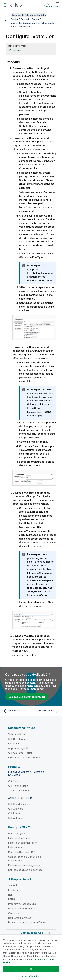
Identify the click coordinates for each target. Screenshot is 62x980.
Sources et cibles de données (25, 870)
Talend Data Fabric (19, 790)
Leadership (15, 890)
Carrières (13, 913)
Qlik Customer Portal (20, 752)
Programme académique (22, 904)
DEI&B (12, 899)
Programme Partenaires (22, 908)
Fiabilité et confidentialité (22, 842)
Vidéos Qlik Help (18, 734)
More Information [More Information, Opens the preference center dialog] (31, 976)
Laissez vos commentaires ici (27, 696)
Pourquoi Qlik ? (17, 833)
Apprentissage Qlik (19, 748)
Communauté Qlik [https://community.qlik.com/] (32, 932)
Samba (14, 19)
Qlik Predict (15, 813)
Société (13, 885)
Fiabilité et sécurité (19, 838)
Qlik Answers (16, 808)
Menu (57, 6)
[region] (31, 957)
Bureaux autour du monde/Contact (28, 922)
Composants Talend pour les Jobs (29, 15)
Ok (31, 969)
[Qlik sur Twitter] (49, 932)
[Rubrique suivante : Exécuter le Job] (46, 711)
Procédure (15, 50)
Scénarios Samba (30, 19)
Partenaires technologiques (24, 865)
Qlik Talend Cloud (18, 786)
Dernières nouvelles (20, 917)
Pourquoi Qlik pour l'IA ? (22, 852)
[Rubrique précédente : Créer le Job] (16, 711)
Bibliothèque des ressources (25, 757)
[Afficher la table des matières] (7, 15)
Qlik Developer (17, 739)
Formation (14, 743)
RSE (10, 894)
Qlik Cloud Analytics (19, 804)
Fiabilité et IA (15, 847)
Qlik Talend (15, 781)
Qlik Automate (16, 818)
